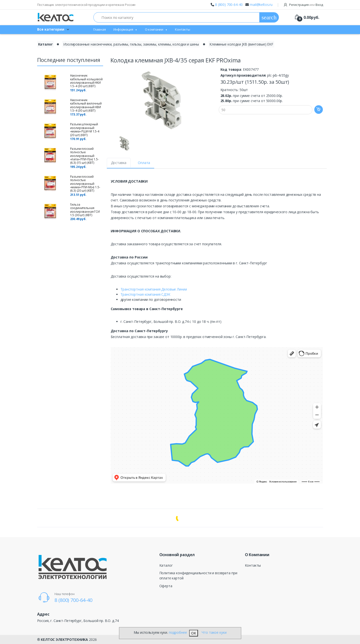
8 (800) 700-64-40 (229, 5)
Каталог (166, 565)
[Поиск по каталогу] (177, 17)
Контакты (183, 29)
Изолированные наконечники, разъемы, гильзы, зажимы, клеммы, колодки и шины (131, 44)
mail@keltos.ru (261, 5)
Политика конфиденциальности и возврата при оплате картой (198, 575)
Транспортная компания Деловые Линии (154, 289)
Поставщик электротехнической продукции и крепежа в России (86, 5)
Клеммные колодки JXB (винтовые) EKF (241, 44)
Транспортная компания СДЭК (145, 294)
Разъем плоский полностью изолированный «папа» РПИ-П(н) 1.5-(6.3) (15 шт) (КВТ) (84, 156)
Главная (100, 29)
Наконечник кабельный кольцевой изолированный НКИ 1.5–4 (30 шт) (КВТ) (86, 81)
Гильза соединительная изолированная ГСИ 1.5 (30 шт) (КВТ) (85, 210)
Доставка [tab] (119, 163)
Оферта (166, 586)
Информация (123, 29)
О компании (154, 29)
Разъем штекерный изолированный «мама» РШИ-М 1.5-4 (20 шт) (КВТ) (85, 129)
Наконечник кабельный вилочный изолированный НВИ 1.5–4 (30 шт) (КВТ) (86, 105)
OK (194, 633)
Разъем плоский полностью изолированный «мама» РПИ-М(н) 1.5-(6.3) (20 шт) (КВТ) (85, 184)
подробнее (178, 632)
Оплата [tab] (144, 163)
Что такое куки (214, 632)
